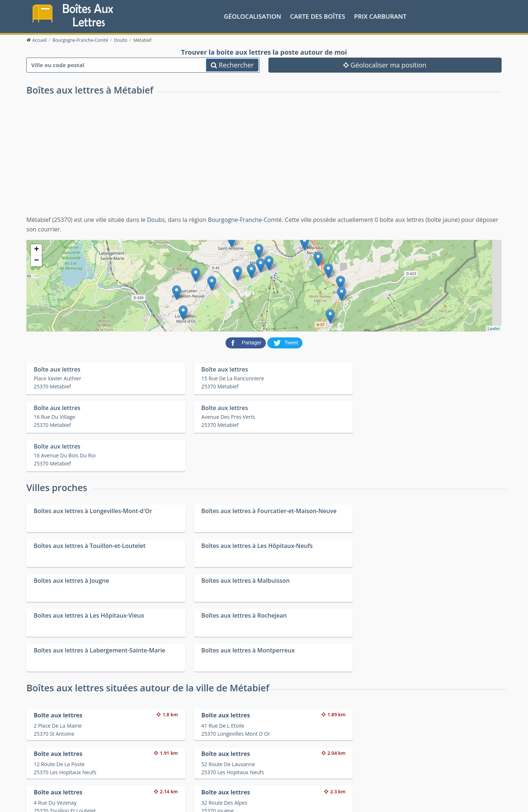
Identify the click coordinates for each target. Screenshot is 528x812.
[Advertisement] (264, 160)
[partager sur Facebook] (246, 342)
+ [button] (36, 249)
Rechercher (232, 64)
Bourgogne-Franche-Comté (245, 219)
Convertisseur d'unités (405, 766)
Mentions (153, 801)
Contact (131, 801)
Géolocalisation (253, 16)
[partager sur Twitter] (285, 342)
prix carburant (380, 16)
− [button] (36, 260)
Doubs (156, 219)
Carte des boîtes (318, 16)
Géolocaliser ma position (385, 64)
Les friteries (274, 776)
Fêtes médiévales (399, 776)
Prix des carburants (283, 766)
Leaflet (494, 328)
